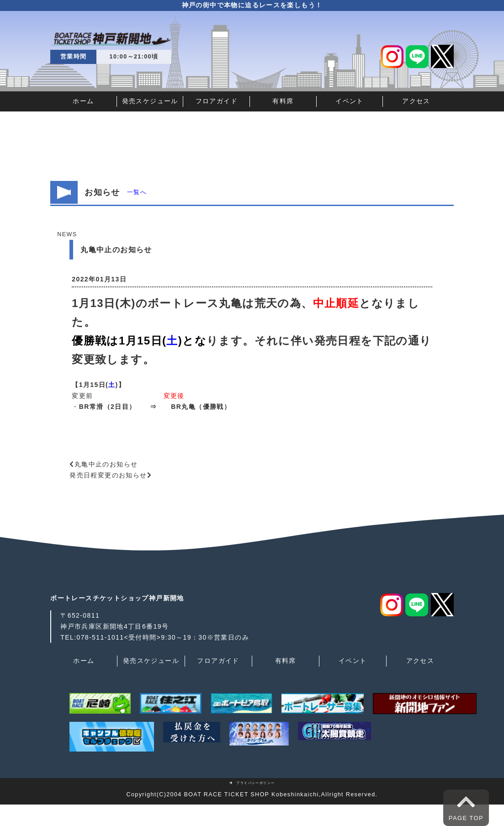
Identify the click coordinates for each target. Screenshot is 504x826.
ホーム (83, 101)
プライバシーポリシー (252, 783)
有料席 (283, 101)
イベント (350, 101)
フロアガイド (217, 101)
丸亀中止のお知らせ (106, 464)
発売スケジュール (150, 101)
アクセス (416, 101)
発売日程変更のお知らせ (108, 475)
